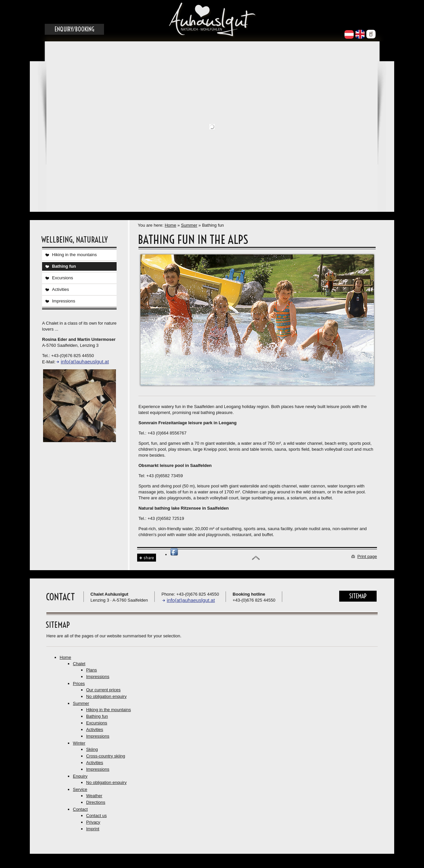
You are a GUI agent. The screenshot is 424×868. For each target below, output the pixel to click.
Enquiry (80, 776)
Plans (92, 670)
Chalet (79, 664)
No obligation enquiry (106, 696)
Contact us (96, 816)
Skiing (92, 749)
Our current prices (103, 690)
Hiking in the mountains (74, 255)
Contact (80, 809)
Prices (79, 684)
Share (147, 558)
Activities (60, 289)
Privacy (93, 822)
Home (170, 225)
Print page (367, 556)
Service (80, 789)
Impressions (64, 301)
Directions (96, 802)
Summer (189, 225)
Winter (79, 743)
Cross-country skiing (106, 756)
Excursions (63, 278)
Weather (94, 796)
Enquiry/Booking (74, 29)
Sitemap (358, 596)
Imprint (93, 829)
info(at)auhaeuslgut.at (85, 362)
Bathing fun (64, 266)
